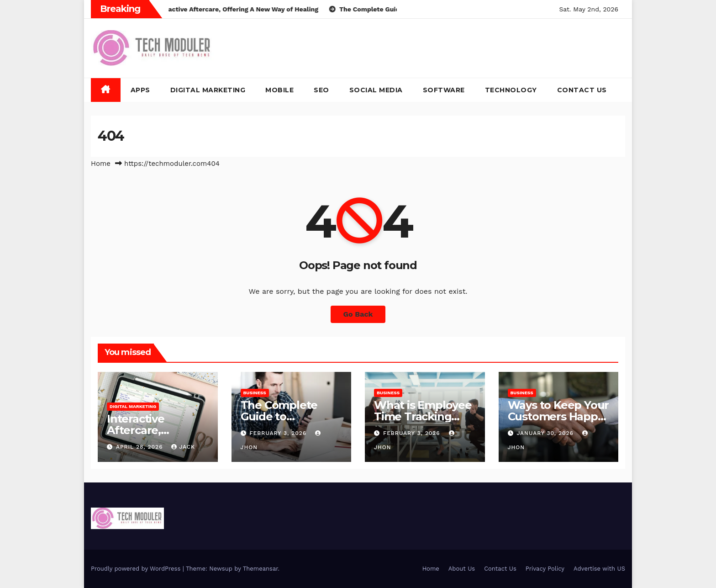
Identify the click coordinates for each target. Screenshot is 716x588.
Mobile (279, 90)
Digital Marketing (208, 90)
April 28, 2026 (141, 447)
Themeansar (261, 569)
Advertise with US (599, 569)
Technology (511, 90)
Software (444, 90)
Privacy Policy (545, 569)
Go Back (358, 314)
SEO (321, 90)
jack (183, 447)
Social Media (376, 90)
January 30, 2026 (546, 433)
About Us (462, 569)
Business (255, 393)
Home (101, 164)
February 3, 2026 (279, 433)
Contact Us (582, 90)
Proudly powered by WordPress (137, 569)
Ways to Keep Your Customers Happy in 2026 (558, 416)
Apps (140, 90)
